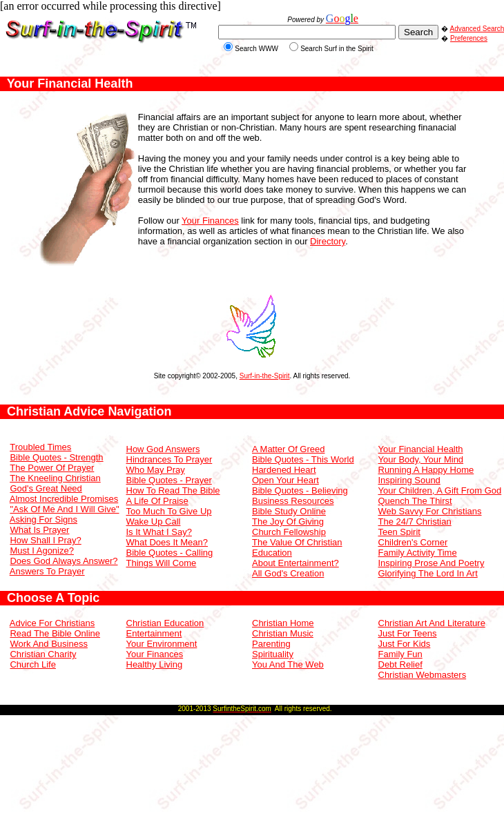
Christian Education (165, 623)
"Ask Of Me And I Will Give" (64, 509)
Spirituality (273, 654)
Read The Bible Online (55, 633)
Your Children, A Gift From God (440, 490)
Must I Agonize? (42, 551)
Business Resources (293, 501)
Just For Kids (405, 644)
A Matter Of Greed (289, 449)
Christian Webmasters (423, 675)
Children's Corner (413, 542)
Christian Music (283, 633)
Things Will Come (162, 563)
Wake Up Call (154, 522)
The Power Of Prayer (52, 468)
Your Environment (162, 644)
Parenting (271, 644)
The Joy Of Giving (288, 522)
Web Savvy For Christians (430, 511)
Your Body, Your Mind (421, 459)
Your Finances (210, 221)
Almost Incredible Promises (64, 499)
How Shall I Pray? (45, 540)
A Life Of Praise (157, 501)
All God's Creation (288, 573)
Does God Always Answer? (64, 561)
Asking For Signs (43, 519)
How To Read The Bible (173, 490)
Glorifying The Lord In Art (428, 573)
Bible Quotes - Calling (170, 553)
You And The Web (288, 664)
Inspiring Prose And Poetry (432, 563)
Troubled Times (40, 447)
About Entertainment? (295, 563)
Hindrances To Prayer (169, 459)
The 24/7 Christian (415, 522)
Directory (328, 241)
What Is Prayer (39, 530)
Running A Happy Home (426, 470)
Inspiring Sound (409, 480)
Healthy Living (155, 664)
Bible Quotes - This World (303, 459)
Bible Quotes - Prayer (169, 480)
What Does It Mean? (167, 542)
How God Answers (163, 449)
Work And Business (48, 644)
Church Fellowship (289, 532)
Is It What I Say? (159, 532)
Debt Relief (400, 664)
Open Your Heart (285, 480)
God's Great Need (46, 488)
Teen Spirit (399, 532)
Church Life (32, 664)
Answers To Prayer (47, 571)
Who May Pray (156, 470)
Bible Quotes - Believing (300, 490)
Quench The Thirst (415, 501)
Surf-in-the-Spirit (265, 376)
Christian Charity (43, 654)
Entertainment (154, 633)
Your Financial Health (421, 449)
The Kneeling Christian (55, 478)
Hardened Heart (284, 470)
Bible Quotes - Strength (56, 457)
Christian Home (283, 623)
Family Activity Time (418, 553)
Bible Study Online (289, 511)
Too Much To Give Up (169, 511)
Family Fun (400, 654)
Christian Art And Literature (432, 623)
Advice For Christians (52, 623)
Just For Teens (408, 633)
